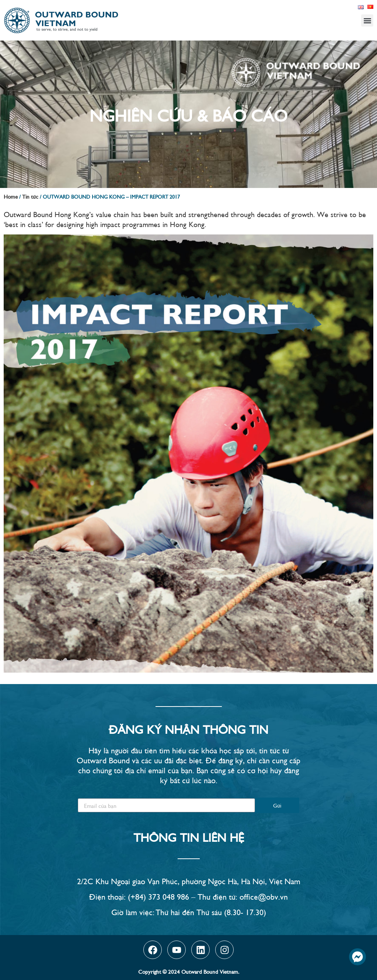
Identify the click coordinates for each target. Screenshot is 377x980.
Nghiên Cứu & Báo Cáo (188, 114)
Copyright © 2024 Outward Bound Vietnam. (189, 971)
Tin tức (30, 196)
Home (11, 196)
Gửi (277, 805)
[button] (367, 20)
